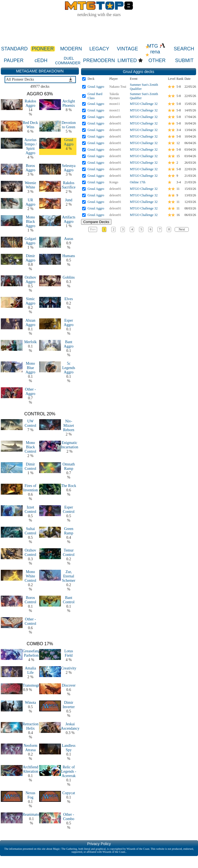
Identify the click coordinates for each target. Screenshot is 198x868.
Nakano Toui (118, 87)
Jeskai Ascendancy (70, 726)
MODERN (71, 49)
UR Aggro (30, 202)
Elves (69, 299)
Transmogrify (33, 685)
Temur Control (69, 552)
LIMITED (127, 60)
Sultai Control (30, 531)
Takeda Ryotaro (115, 96)
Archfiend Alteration (30, 769)
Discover (69, 685)
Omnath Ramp (69, 466)
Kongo (114, 182)
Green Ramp (69, 531)
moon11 (115, 104)
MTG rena (156, 49)
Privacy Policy (99, 844)
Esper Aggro (69, 323)
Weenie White (30, 185)
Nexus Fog (30, 795)
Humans (69, 256)
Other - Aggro (30, 392)
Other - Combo (69, 817)
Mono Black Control (30, 447)
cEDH (41, 60)
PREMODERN (99, 60)
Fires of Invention (30, 488)
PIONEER (43, 49)
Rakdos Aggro (30, 103)
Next (182, 229)
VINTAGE (128, 49)
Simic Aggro (30, 301)
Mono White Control (30, 576)
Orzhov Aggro (30, 280)
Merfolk (30, 342)
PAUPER (14, 60)
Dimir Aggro (30, 258)
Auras (69, 239)
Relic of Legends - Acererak (69, 771)
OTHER (157, 60)
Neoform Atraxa (31, 748)
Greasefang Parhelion (31, 653)
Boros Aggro (30, 168)
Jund (69, 200)
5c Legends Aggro (69, 368)
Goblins (69, 277)
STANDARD (14, 49)
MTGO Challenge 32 (144, 104)
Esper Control (69, 509)
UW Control (30, 423)
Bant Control (69, 600)
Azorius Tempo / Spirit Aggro (30, 146)
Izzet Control (30, 509)
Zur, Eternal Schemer (69, 576)
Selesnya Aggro (69, 168)
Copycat (69, 793)
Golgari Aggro (30, 241)
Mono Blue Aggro (30, 368)
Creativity (69, 668)
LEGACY (99, 49)
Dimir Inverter (69, 705)
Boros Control (30, 600)
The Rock (69, 486)
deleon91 (115, 117)
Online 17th (137, 182)
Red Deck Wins (30, 125)
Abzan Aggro (31, 323)
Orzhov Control (30, 552)
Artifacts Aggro (69, 219)
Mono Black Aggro (30, 222)
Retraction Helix (30, 726)
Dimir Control (30, 466)
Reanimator (31, 814)
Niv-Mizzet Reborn (69, 426)
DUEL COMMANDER (68, 61)
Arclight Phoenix (69, 103)
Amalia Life (30, 670)
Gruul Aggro (69, 142)
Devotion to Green (69, 125)
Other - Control (30, 621)
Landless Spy (69, 748)
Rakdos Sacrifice (69, 185)
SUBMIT (184, 60)
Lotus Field (69, 653)
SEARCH (184, 49)
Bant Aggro (69, 344)
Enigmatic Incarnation (70, 445)
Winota (31, 703)
